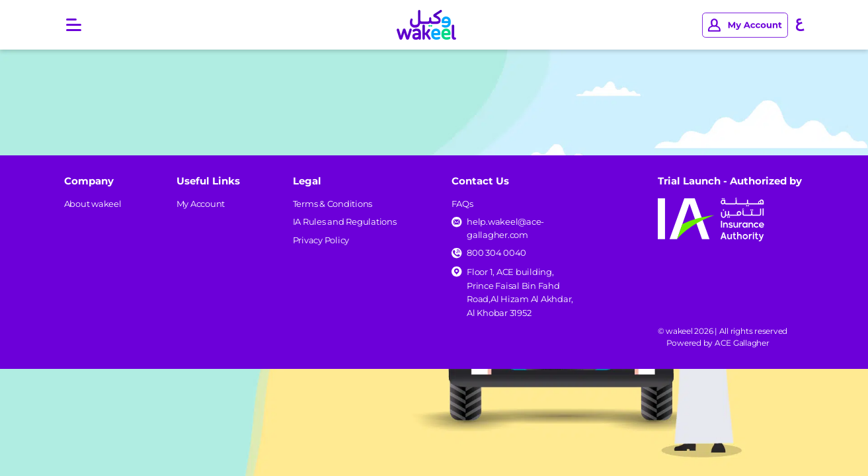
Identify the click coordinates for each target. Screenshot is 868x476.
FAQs (462, 204)
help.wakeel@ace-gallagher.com (505, 228)
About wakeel (93, 204)
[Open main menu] (74, 25)
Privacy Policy (321, 240)
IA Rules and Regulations (345, 221)
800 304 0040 (496, 253)
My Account (201, 204)
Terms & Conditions (333, 204)
